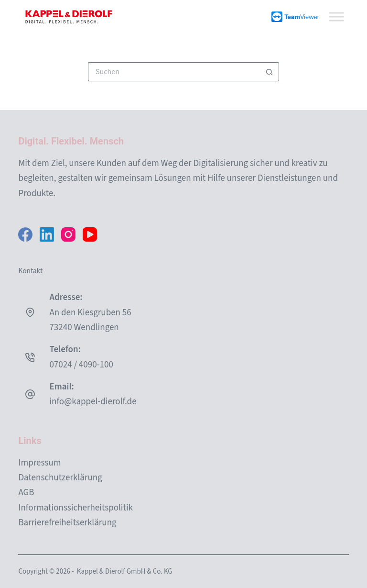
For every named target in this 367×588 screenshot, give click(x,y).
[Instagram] (68, 234)
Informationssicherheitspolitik (76, 508)
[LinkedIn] (47, 234)
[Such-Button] (270, 72)
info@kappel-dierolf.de (93, 402)
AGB (26, 493)
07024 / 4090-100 (81, 365)
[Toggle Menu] (336, 17)
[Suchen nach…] (174, 72)
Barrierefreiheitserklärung (67, 523)
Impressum (39, 463)
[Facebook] (25, 234)
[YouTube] (90, 234)
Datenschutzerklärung (60, 478)
